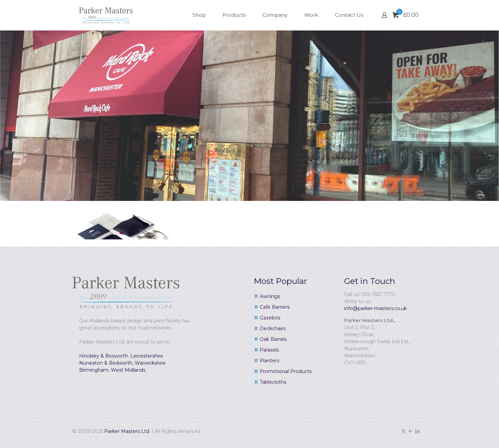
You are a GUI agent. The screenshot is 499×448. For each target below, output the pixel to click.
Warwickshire (150, 363)
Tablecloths (273, 382)
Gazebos (270, 318)
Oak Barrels (273, 339)
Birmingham (94, 370)
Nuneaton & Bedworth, (106, 363)
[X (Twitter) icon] (404, 431)
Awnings (270, 296)
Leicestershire (147, 356)
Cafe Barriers (275, 307)
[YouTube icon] (411, 431)
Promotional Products (286, 371)
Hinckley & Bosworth (104, 356)
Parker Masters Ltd (127, 431)
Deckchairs (273, 328)
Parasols (269, 350)
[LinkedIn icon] (418, 431)
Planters (269, 361)
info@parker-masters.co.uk (376, 308)
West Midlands (128, 370)
